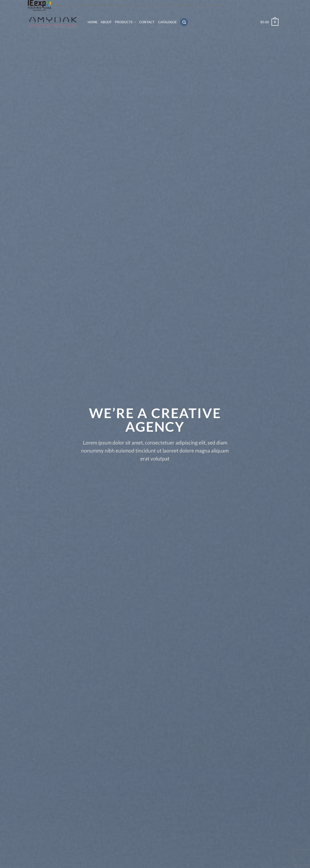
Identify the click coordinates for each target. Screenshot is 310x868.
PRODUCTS (125, 22)
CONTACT (147, 22)
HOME (93, 22)
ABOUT (106, 22)
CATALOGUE (167, 22)
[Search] (184, 22)
